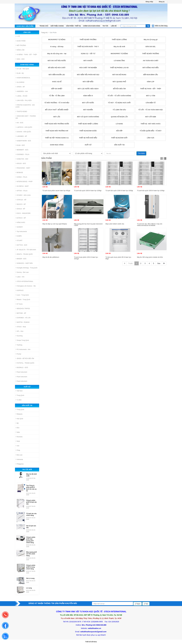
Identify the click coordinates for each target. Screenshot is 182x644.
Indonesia (19, 459)
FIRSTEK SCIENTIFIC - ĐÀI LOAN (25, 106)
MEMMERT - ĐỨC (22, 150)
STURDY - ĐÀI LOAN (23, 195)
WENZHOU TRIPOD (23, 309)
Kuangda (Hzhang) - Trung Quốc (27, 268)
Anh (17, 446)
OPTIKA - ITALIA (22, 191)
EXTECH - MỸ (21, 218)
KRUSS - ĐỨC (21, 163)
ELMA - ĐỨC (20, 145)
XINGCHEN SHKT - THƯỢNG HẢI (26, 117)
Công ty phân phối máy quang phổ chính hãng (31, 540)
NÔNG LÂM (20, 50)
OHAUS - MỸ (20, 209)
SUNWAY (19, 227)
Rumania (19, 437)
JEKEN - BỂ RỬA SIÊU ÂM (25, 358)
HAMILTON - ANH (22, 159)
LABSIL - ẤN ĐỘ (21, 96)
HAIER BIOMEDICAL (23, 78)
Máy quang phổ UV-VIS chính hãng (31, 554)
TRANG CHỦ (44, 26)
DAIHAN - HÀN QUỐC (23, 132)
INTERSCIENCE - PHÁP (24, 182)
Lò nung (29, 588)
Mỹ (17, 423)
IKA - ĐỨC (20, 123)
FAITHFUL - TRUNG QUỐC (25, 363)
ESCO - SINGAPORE (23, 213)
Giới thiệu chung (57, 26)
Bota (95, 642)
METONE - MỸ (21, 313)
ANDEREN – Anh (22, 91)
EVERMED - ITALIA (22, 154)
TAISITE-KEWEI (21, 111)
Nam (138, 604)
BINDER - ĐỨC (21, 259)
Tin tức (106, 26)
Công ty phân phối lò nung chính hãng (31, 567)
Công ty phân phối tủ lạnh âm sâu (31, 502)
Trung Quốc (20, 395)
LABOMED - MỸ (21, 136)
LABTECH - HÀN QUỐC (24, 127)
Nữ (146, 604)
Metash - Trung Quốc (23, 299)
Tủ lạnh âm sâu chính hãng (31, 514)
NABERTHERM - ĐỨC (23, 141)
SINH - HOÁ (20, 59)
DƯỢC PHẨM (21, 41)
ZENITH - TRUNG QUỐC (24, 254)
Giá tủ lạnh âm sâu (31, 527)
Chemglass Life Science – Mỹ (26, 286)
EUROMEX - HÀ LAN (23, 318)
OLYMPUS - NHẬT (22, 186)
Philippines (20, 464)
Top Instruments (21, 231)
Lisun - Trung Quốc (22, 295)
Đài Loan (19, 455)
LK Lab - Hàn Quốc (22, 69)
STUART (19, 240)
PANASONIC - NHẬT (23, 168)
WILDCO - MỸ (21, 204)
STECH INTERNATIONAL (24, 281)
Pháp (18, 450)
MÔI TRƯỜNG (21, 45)
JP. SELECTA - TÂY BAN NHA (26, 250)
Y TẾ (18, 36)
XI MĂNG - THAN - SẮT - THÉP (26, 55)
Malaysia (19, 414)
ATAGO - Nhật (21, 327)
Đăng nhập (149, 2)
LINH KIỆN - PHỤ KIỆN (24, 100)
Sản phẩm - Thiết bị (73, 26)
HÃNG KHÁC (20, 222)
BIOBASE (19, 172)
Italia (18, 432)
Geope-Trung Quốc (22, 340)
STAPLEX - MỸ (21, 200)
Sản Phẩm (53, 33)
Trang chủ (44, 33)
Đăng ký (162, 2)
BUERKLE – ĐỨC (22, 367)
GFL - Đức (20, 331)
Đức (18, 428)
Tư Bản (19, 400)
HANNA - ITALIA (21, 177)
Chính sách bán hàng (92, 26)
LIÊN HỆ (114, 26)
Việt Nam (19, 391)
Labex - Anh (20, 277)
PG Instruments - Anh (23, 349)
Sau (159, 263)
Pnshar (18, 354)
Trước (130, 263)
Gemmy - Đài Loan (22, 272)
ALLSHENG (20, 82)
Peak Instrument (21, 372)
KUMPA (19, 236)
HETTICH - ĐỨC (21, 245)
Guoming (19, 336)
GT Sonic (19, 304)
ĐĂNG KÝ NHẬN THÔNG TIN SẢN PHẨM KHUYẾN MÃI (53, 603)
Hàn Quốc (19, 419)
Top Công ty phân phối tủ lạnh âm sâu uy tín (31, 488)
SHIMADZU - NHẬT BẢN (24, 263)
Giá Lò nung (30, 578)
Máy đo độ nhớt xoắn (31, 475)
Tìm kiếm (141, 153)
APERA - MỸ (20, 87)
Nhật (18, 441)
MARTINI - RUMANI (23, 322)
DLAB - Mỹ (20, 73)
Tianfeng (19, 345)
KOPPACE (20, 290)
